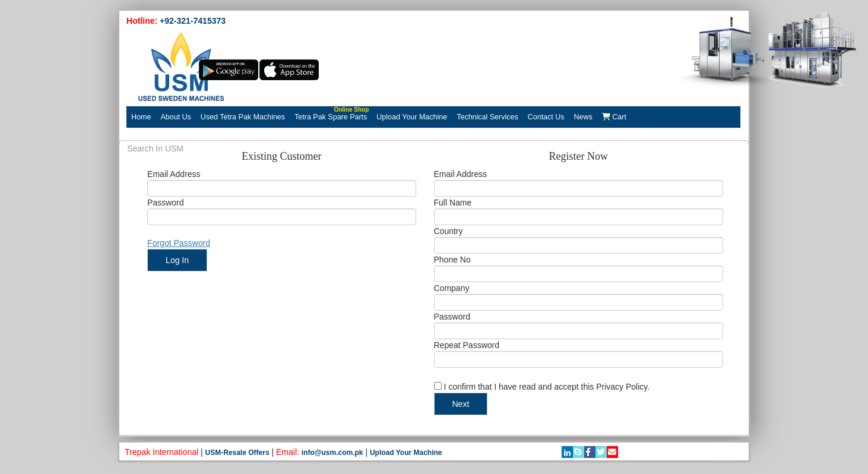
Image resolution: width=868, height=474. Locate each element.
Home (141, 117)
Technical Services (487, 117)
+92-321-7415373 (193, 21)
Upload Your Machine (412, 117)
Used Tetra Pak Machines (243, 117)
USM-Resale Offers (237, 453)
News (583, 117)
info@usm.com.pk (332, 453)
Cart (614, 117)
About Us (175, 117)
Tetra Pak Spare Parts (332, 114)
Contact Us (546, 117)
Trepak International (161, 452)
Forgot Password (179, 243)
